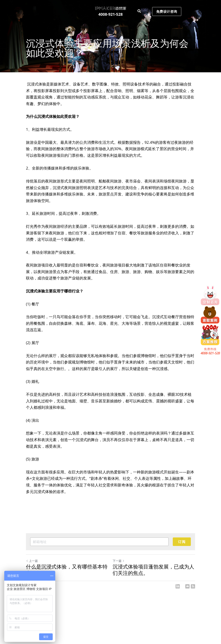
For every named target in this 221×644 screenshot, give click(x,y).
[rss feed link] (193, 586)
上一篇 (32, 561)
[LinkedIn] (178, 586)
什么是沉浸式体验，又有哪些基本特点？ (67, 570)
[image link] (110, 8)
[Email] (187, 586)
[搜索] (139, 11)
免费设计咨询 (167, 11)
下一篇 (119, 561)
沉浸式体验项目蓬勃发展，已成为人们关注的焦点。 (153, 570)
